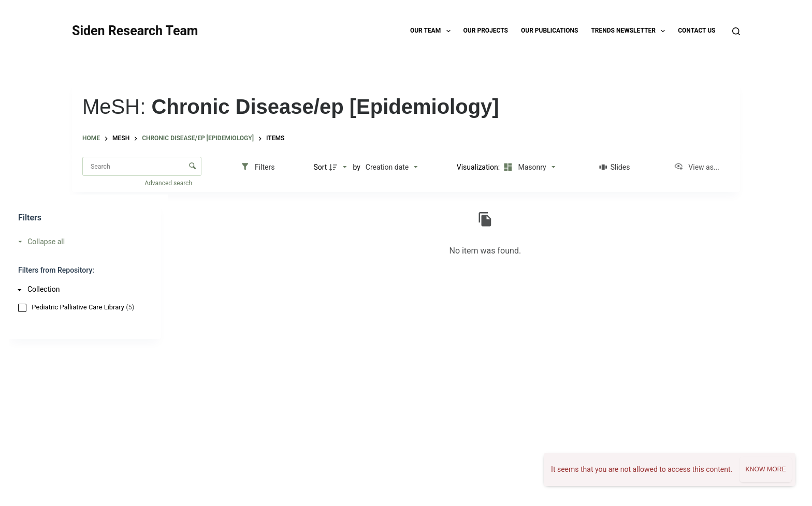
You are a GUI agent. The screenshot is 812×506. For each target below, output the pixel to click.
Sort (320, 167)
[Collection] (82, 289)
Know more (765, 469)
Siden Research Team (135, 31)
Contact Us (697, 31)
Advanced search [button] (169, 183)
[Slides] (614, 167)
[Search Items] (142, 166)
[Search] (736, 31)
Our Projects (486, 31)
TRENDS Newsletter (630, 31)
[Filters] (258, 167)
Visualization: (479, 167)
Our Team (432, 31)
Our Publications (549, 31)
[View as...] (697, 167)
